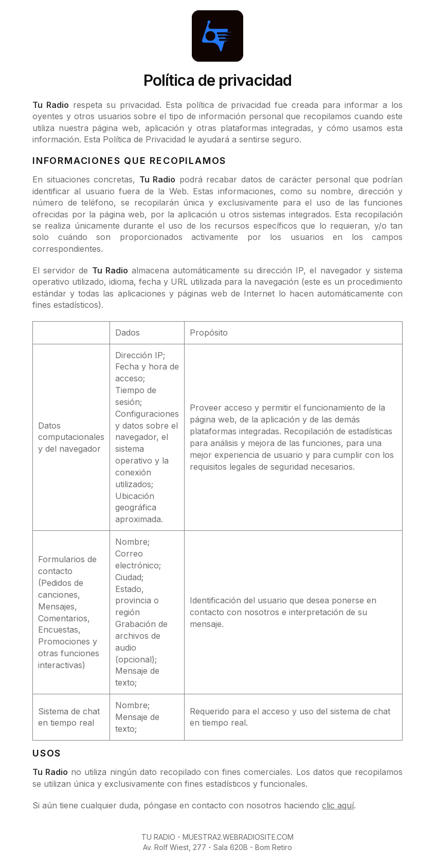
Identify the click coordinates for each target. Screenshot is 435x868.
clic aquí (338, 805)
